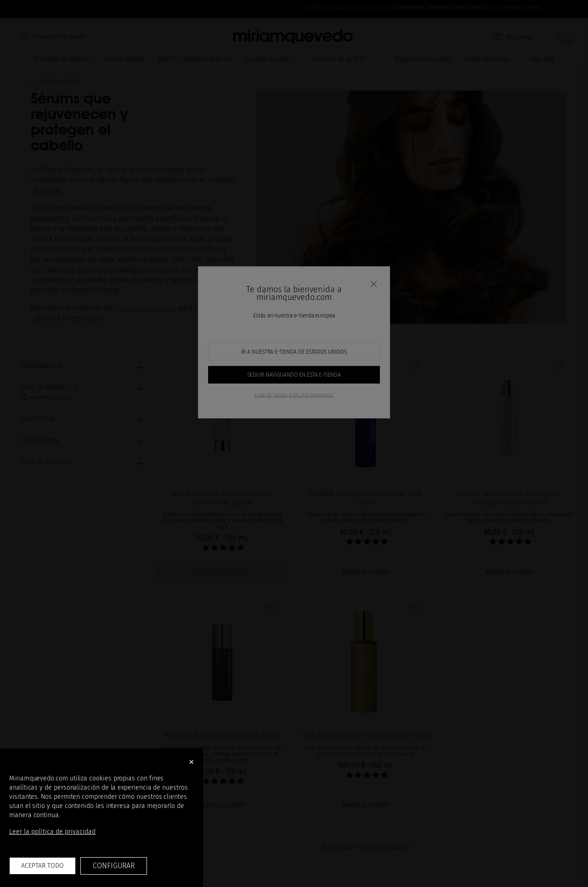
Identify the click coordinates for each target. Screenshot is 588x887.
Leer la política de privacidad (52, 832)
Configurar (113, 866)
